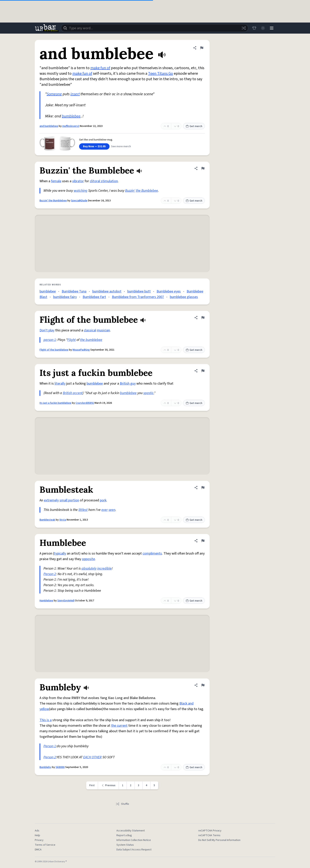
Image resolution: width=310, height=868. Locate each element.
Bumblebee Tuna (74, 291)
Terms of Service (45, 845)
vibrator (78, 181)
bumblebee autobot (107, 291)
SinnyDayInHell (66, 601)
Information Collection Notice (134, 840)
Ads (37, 831)
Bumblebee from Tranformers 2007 (138, 297)
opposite (88, 559)
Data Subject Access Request (134, 850)
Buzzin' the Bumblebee (53, 201)
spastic (148, 393)
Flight (72, 340)
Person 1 (50, 746)
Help (37, 835)
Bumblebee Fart (94, 297)
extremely (51, 500)
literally (60, 384)
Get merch (194, 126)
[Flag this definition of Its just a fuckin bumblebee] (203, 371)
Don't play (47, 330)
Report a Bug (124, 835)
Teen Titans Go (161, 74)
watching (81, 191)
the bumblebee (91, 340)
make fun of (100, 68)
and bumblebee (49, 126)
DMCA (38, 850)
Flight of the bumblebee (54, 350)
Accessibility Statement (131, 831)
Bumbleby (45, 767)
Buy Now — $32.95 (94, 146)
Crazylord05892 (85, 403)
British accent (73, 393)
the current (119, 726)
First (92, 785)
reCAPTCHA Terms (209, 835)
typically (60, 553)
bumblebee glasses (184, 297)
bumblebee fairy (65, 297)
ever (105, 510)
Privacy (39, 840)
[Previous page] (108, 785)
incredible (104, 568)
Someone (54, 94)
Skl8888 (60, 767)
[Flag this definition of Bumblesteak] (203, 488)
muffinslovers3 (71, 126)
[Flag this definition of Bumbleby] (203, 685)
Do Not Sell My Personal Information (219, 840)
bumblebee (71, 116)
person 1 (50, 340)
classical (90, 330)
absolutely (89, 568)
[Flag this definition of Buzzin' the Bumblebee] (203, 168)
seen (112, 510)
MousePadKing (81, 350)
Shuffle (122, 804)
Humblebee (46, 601)
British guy (128, 384)
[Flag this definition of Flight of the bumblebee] (203, 318)
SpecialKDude (79, 201)
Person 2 (50, 574)
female (56, 181)
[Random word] (244, 28)
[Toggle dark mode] (263, 28)
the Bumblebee (147, 191)
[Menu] (272, 28)
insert (75, 94)
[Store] (254, 28)
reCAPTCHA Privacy (210, 831)
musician (103, 330)
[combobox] (155, 28)
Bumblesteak (47, 520)
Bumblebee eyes (169, 291)
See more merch (121, 146)
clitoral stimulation (104, 181)
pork (103, 500)
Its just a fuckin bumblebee (55, 403)
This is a (46, 720)
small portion (69, 500)
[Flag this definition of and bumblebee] (202, 48)
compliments (152, 553)
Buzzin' (130, 191)
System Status (125, 845)
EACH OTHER (92, 757)
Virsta (63, 520)
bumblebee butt (139, 291)
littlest (83, 510)
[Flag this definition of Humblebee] (203, 541)
